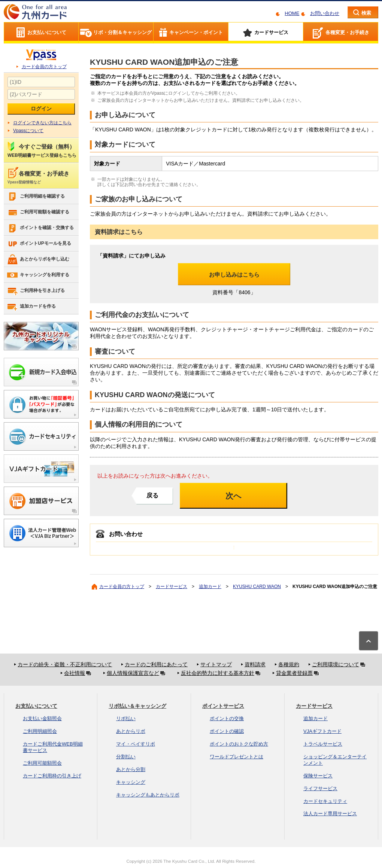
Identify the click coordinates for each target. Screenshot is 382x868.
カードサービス (172, 587)
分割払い (126, 757)
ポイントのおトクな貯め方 (239, 744)
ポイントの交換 (227, 718)
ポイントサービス (223, 706)
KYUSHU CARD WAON (257, 587)
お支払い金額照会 (42, 718)
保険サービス (318, 776)
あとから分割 (131, 769)
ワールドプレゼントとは (237, 757)
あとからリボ (131, 731)
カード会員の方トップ (44, 67)
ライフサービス (320, 788)
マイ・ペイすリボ (136, 744)
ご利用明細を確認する (36, 197)
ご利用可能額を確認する (38, 212)
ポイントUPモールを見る (39, 244)
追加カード (210, 587)
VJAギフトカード (322, 731)
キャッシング (131, 782)
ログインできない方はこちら (42, 123)
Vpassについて (28, 131)
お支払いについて (36, 706)
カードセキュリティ (325, 801)
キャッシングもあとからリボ (148, 795)
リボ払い (126, 718)
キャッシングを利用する (38, 275)
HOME (292, 13)
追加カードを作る (31, 307)
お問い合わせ (325, 13)
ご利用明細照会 (40, 731)
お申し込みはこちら (234, 275)
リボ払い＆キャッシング (137, 706)
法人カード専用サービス (330, 814)
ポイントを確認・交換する (40, 228)
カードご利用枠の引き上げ (52, 776)
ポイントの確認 (227, 731)
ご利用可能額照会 (42, 763)
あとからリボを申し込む (38, 259)
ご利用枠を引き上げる (36, 291)
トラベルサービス (323, 744)
